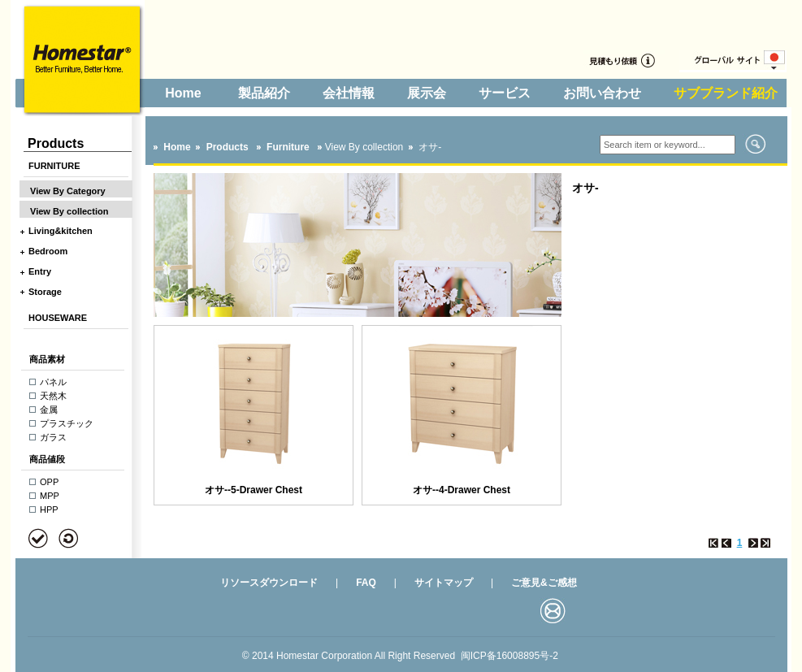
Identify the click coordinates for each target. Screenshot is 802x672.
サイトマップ (444, 583)
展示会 (427, 93)
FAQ (366, 583)
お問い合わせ (602, 93)
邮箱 (553, 610)
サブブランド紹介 (726, 93)
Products (227, 147)
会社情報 (349, 93)
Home (183, 93)
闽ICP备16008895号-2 (509, 656)
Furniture (289, 147)
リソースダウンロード (269, 583)
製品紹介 (264, 93)
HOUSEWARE (58, 318)
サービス (505, 93)
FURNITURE (54, 166)
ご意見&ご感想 (544, 583)
